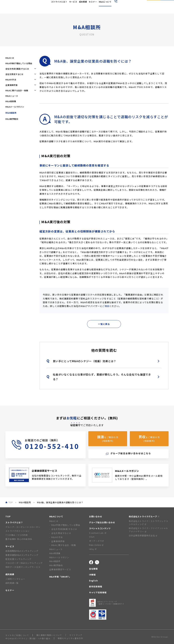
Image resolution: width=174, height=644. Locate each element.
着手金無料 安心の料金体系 (19, 539)
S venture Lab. (98, 533)
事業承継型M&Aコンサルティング (22, 555)
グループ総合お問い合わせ (102, 522)
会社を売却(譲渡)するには (64, 529)
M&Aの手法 (57, 537)
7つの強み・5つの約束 (17, 535)
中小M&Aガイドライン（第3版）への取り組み (28, 638)
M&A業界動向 (12, 119)
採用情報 (106, 5)
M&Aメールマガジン (15, 107)
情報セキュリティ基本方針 (70, 638)
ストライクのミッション (17, 531)
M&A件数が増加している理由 (19, 63)
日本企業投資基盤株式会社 (143, 535)
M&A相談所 (25, 502)
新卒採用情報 (96, 586)
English (97, 5)
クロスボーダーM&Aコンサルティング (24, 563)
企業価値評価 (58, 541)
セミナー (10, 590)
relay (93, 549)
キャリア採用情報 (98, 592)
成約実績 (10, 574)
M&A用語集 (11, 101)
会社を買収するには (61, 533)
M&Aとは (10, 58)
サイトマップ (76, 635)
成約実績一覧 (12, 583)
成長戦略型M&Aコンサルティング (22, 551)
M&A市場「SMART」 (60, 577)
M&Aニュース (12, 96)
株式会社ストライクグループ (144, 516)
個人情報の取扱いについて (49, 635)
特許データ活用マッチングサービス (23, 567)
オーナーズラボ (97, 541)
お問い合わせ (96, 516)
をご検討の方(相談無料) (108, 438)
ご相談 (106, 306)
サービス (10, 546)
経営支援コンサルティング (18, 559)
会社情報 (84, 5)
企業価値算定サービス (60, 569)
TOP (8, 516)
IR (91, 5)
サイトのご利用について (17, 635)
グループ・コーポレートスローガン (23, 527)
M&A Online (96, 545)
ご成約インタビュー (15, 579)
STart (92, 537)
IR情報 (92, 575)
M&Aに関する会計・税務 (63, 545)
